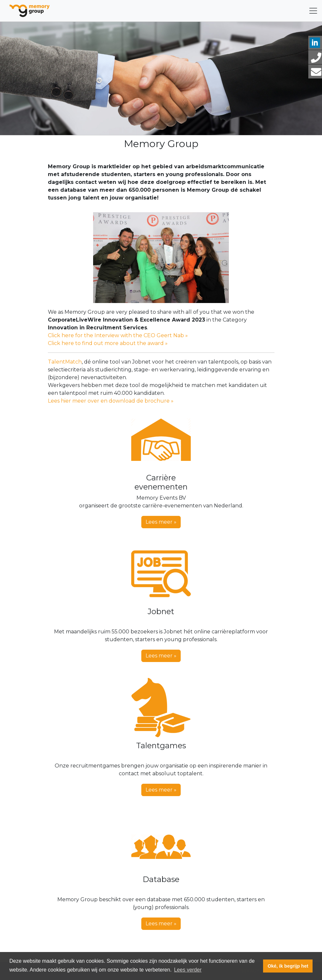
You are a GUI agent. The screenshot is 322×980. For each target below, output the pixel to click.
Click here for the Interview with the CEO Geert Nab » (118, 335)
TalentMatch (65, 362)
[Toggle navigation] (313, 11)
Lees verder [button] (188, 970)
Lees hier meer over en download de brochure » (111, 401)
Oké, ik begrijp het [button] (288, 966)
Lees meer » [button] (161, 522)
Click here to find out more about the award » (108, 343)
